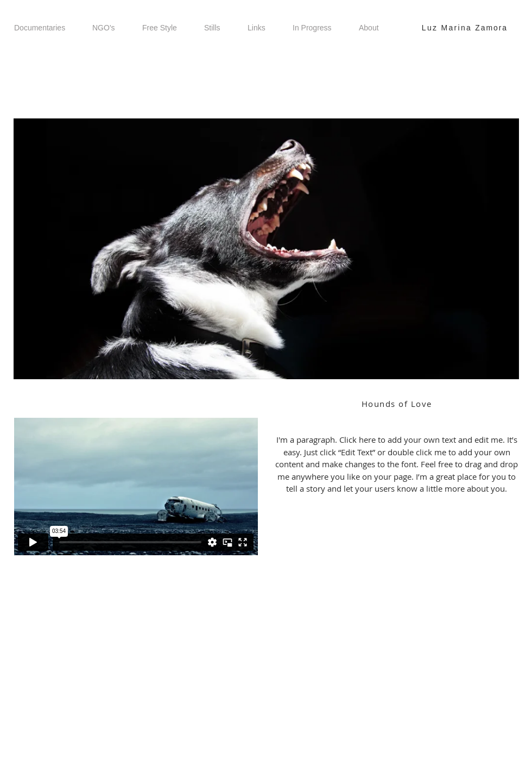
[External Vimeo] (136, 487)
